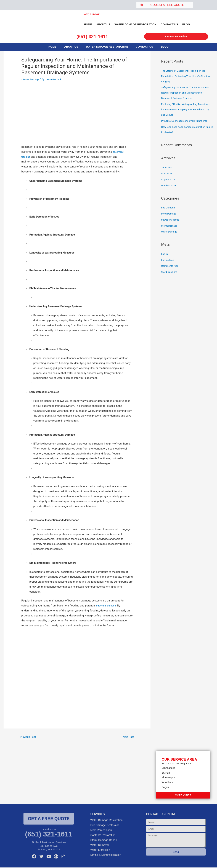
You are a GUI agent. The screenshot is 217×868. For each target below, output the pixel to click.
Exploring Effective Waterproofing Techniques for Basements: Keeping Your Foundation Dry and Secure (186, 110)
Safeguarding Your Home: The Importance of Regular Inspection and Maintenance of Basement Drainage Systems (186, 93)
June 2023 (167, 168)
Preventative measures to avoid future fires (186, 121)
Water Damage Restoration (136, 24)
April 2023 (167, 174)
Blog (186, 24)
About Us (103, 24)
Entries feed (168, 260)
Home (88, 24)
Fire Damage (169, 208)
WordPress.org (170, 272)
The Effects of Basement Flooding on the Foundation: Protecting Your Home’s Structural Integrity (185, 76)
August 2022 (169, 180)
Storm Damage (170, 226)
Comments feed (171, 266)
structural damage (107, 606)
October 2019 (169, 186)
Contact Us (169, 24)
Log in (165, 254)
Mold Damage (169, 214)
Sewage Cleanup (171, 220)
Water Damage (32, 79)
